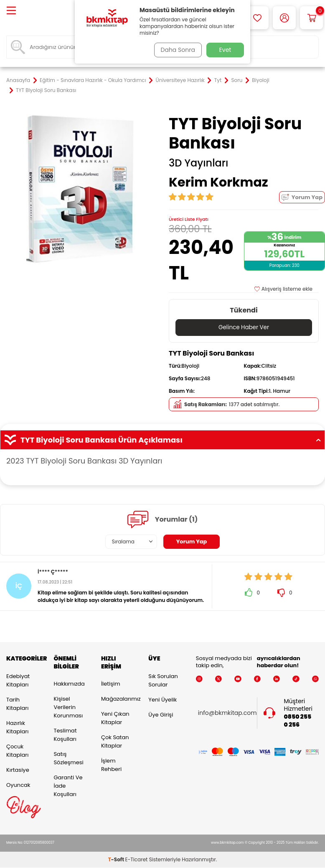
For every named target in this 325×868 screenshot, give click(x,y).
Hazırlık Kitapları (17, 727)
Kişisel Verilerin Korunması (68, 708)
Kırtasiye (18, 770)
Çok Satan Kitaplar (115, 742)
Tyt (218, 80)
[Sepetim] (311, 18)
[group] (81, 189)
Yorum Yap (302, 197)
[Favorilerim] (257, 18)
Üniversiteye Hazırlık (180, 80)
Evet (225, 50)
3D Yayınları (198, 163)
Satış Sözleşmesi (68, 759)
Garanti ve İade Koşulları (68, 786)
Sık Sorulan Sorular (163, 680)
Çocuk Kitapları (17, 751)
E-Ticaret (137, 860)
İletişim (111, 684)
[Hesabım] (284, 18)
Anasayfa (18, 80)
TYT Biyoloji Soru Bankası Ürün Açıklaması (162, 440)
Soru (237, 80)
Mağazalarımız (118, 699)
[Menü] (11, 11)
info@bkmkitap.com (227, 713)
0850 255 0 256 (297, 721)
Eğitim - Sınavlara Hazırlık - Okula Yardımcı (93, 80)
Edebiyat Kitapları (18, 680)
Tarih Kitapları (17, 704)
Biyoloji (260, 80)
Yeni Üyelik (162, 700)
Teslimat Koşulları (65, 735)
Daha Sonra (176, 50)
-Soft (117, 860)
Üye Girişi (161, 715)
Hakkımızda (69, 684)
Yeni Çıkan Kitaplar (115, 718)
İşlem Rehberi (111, 765)
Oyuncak (18, 785)
